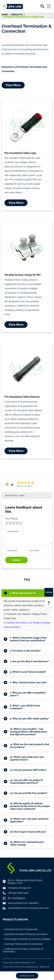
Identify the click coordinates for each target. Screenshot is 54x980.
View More (13, 85)
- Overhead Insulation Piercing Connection (25, 934)
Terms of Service (21, 967)
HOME (5, 15)
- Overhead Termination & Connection (23, 944)
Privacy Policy (8, 967)
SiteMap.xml (44, 967)
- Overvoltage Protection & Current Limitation (27, 939)
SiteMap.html (33, 967)
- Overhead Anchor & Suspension (20, 929)
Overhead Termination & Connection (23, 17)
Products (17, 15)
